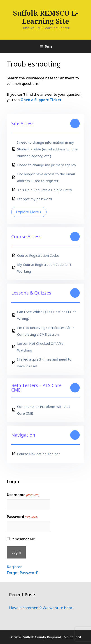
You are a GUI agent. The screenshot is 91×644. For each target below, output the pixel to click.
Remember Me (23, 539)
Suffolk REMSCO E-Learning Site (45, 17)
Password (22, 517)
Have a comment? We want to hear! (41, 608)
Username (23, 495)
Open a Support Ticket (41, 100)
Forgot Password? (23, 573)
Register (14, 567)
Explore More (29, 212)
